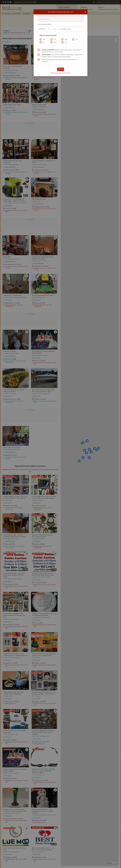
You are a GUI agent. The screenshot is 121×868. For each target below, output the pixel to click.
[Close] (85, 12)
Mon (44, 39)
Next (61, 69)
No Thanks (67, 73)
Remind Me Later (56, 73)
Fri (43, 42)
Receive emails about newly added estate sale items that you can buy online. (61, 51)
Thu (77, 39)
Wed (66, 39)
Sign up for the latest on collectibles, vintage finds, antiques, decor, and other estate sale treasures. (62, 56)
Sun (66, 42)
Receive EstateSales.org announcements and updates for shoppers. (59, 61)
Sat (55, 42)
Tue (55, 39)
